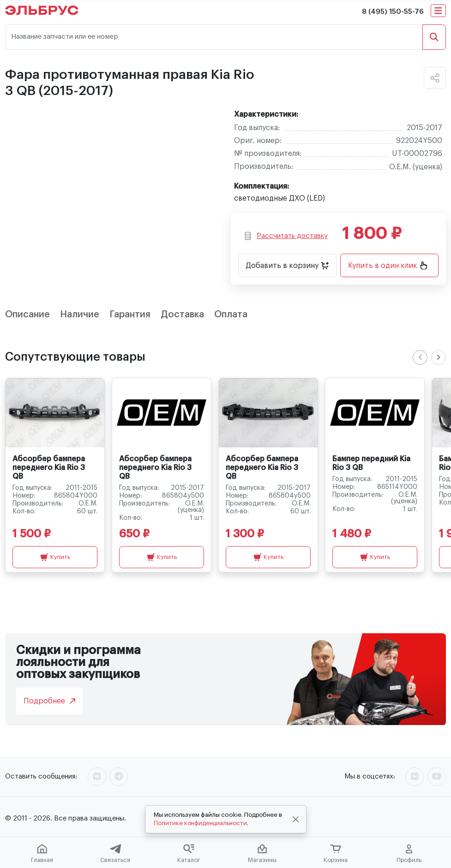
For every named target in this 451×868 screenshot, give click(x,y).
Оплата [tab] (231, 315)
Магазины (262, 854)
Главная (42, 854)
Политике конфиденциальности (200, 823)
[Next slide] (439, 357)
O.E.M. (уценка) (416, 167)
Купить (55, 557)
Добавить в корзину (287, 266)
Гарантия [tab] (130, 315)
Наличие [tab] (80, 315)
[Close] (295, 820)
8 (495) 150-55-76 (393, 12)
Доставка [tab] (182, 315)
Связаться (115, 854)
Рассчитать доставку (286, 236)
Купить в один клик (388, 265)
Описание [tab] (27, 315)
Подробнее (49, 701)
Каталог (189, 854)
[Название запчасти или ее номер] (214, 37)
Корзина (336, 854)
